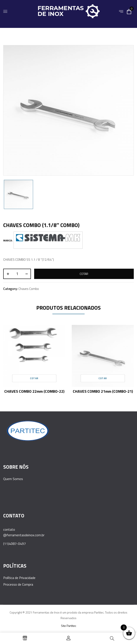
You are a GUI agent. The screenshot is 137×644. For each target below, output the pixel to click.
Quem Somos (13, 479)
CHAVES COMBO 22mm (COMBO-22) (34, 391)
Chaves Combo (29, 289)
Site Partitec (69, 626)
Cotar (84, 274)
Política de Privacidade (19, 578)
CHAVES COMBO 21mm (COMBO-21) (103, 391)
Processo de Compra (18, 584)
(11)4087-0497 (14, 544)
